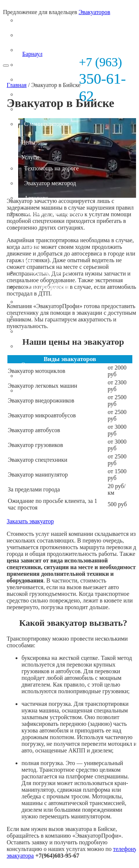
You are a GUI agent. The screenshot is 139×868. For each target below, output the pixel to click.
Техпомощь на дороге (51, 168)
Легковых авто (42, 35)
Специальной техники (52, 109)
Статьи (33, 346)
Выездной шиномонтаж (54, 213)
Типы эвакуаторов (47, 287)
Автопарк (36, 198)
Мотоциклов (40, 20)
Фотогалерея (40, 376)
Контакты (36, 390)
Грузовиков (38, 94)
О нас (28, 365)
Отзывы (31, 246)
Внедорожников (44, 50)
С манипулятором (47, 124)
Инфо (28, 261)
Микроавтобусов (45, 65)
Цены (28, 142)
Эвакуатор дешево (47, 272)
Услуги (30, 157)
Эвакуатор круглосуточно (56, 316)
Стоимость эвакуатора (52, 331)
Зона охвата (36, 231)
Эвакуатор (34, 9)
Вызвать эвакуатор (47, 302)
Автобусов (37, 79)
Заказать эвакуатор (30, 521)
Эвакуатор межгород (50, 183)
